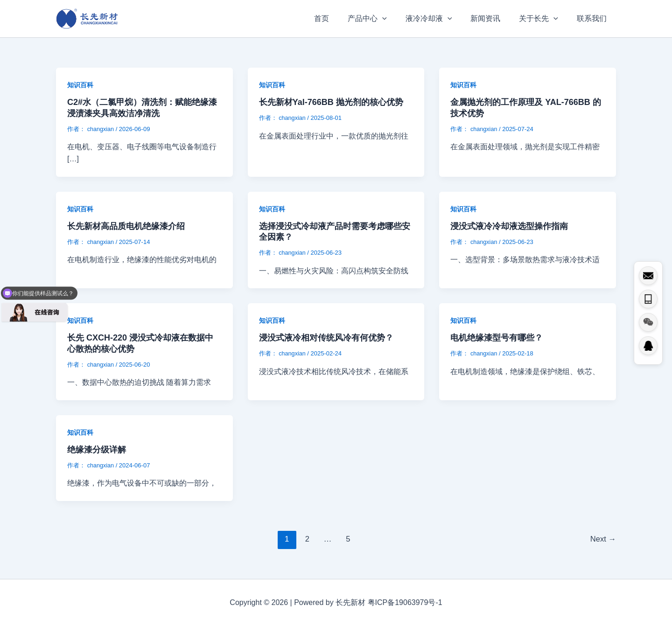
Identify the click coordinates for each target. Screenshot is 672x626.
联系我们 (594, 18)
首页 (342, 18)
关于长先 (544, 19)
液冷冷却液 (442, 19)
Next (603, 539)
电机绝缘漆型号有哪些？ (497, 338)
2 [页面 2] (306, 539)
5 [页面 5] (347, 539)
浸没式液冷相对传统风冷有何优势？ (326, 338)
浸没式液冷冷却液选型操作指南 (509, 226)
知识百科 (80, 85)
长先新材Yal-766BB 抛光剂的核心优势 (331, 102)
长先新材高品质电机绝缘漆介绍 (126, 226)
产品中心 (384, 19)
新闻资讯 (495, 18)
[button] (399, 19)
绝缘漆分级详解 (97, 450)
